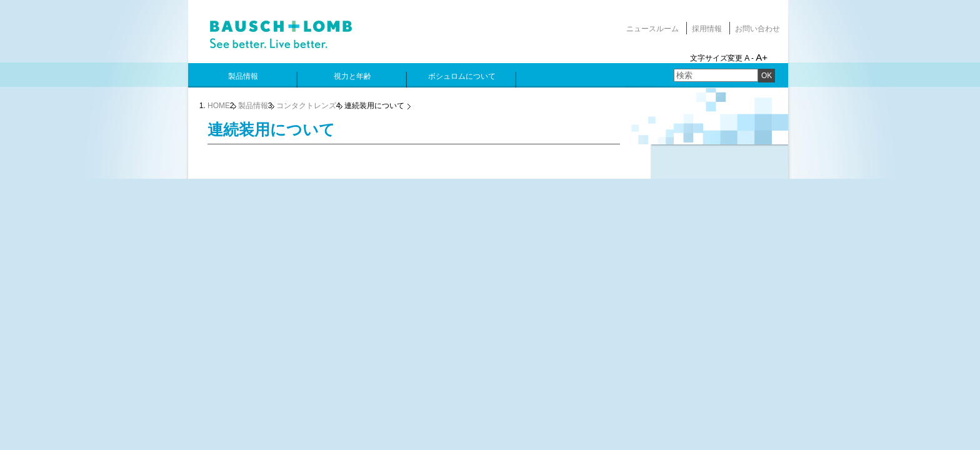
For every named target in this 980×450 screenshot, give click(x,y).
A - (749, 58)
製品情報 (253, 106)
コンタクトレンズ (306, 106)
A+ (762, 57)
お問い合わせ (757, 29)
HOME (219, 106)
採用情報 (707, 29)
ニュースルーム (652, 29)
